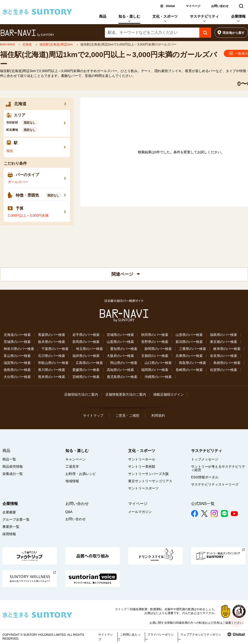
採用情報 (9, 534)
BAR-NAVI (8, 44)
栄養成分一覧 (13, 474)
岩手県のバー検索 (86, 335)
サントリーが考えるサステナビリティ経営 (218, 468)
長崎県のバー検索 (189, 370)
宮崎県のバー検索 (86, 377)
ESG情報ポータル (205, 477)
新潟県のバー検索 (189, 342)
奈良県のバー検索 (224, 356)
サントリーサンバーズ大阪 (148, 474)
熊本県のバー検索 (52, 377)
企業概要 (9, 512)
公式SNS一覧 (203, 504)
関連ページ (126, 274)
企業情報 (238, 16)
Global (170, 6)
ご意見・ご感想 (127, 415)
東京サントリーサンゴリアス (150, 481)
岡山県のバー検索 (124, 363)
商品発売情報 (13, 466)
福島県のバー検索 (224, 335)
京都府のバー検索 (155, 356)
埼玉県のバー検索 (89, 349)
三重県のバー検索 (193, 349)
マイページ (193, 6)
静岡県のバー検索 (158, 349)
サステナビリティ (204, 16)
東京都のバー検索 (224, 342)
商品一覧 (9, 459)
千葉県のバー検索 (55, 349)
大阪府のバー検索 (120, 356)
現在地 (234, 33)
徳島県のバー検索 (17, 370)
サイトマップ (93, 415)
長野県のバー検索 (155, 342)
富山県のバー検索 (17, 356)
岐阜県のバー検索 (227, 349)
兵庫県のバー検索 (189, 356)
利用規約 (158, 415)
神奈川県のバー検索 (19, 349)
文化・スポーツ (165, 16)
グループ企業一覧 (16, 519)
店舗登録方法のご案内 (81, 394)
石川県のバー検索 (52, 356)
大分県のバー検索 (17, 377)
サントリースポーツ (143, 488)
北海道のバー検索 (17, 335)
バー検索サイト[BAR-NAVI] (27, 33)
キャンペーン (76, 459)
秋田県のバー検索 (155, 335)
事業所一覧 (11, 527)
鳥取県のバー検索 (193, 363)
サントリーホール (142, 459)
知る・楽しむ (129, 16)
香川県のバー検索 (52, 370)
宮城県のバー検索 (120, 335)
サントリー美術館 (142, 466)
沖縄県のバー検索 (158, 377)
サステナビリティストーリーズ (215, 484)
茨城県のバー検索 (17, 342)
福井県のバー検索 (86, 356)
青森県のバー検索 (52, 335)
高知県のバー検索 (120, 370)
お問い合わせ (220, 6)
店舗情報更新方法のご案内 (126, 394)
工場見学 (72, 466)
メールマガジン (140, 512)
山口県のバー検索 (158, 363)
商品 (103, 16)
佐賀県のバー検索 (224, 370)
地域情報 (72, 481)
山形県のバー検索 (189, 335)
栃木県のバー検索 (52, 342)
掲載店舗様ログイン (169, 394)
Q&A (69, 512)
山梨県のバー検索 (120, 342)
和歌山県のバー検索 (53, 363)
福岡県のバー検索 (155, 370)
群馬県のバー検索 (86, 342)
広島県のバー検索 (89, 363)
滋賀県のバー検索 (17, 363)
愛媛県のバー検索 (86, 370)
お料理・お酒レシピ (81, 474)
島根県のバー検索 (227, 363)
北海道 (27, 44)
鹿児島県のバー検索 (122, 377)
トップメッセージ (205, 459)
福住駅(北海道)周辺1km (57, 44)
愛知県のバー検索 (124, 349)
